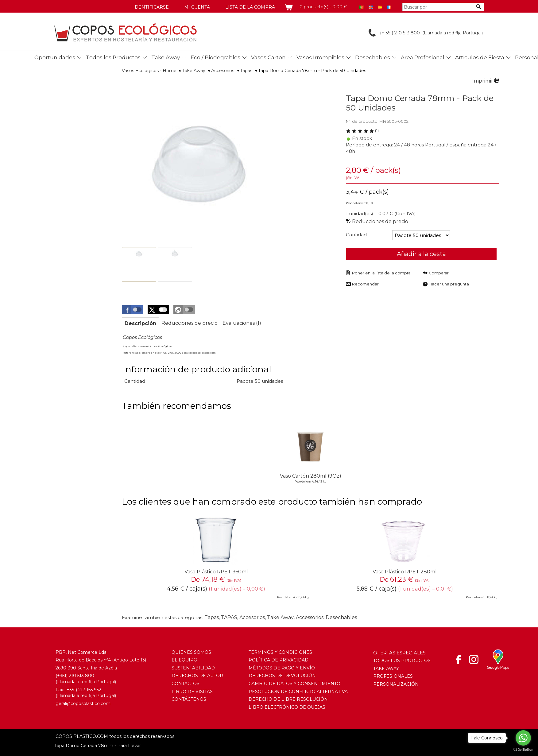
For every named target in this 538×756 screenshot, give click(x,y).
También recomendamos (176, 406)
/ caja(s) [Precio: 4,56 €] (187, 589)
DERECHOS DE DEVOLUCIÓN (282, 676)
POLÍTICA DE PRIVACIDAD (279, 660)
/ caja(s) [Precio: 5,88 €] (377, 589)
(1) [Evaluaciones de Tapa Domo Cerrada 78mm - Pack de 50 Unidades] (362, 131)
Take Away (166, 57)
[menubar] (277, 57)
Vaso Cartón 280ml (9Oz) (311, 476)
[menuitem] (56, 56)
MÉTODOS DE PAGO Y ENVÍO (282, 668)
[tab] (140, 323)
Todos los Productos (113, 57)
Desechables (373, 57)
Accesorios (252, 617)
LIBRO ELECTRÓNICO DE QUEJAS (287, 707)
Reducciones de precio (380, 221)
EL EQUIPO (184, 660)
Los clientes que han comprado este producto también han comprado (272, 502)
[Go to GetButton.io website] (523, 750)
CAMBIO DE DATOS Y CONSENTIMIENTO (294, 684)
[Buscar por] (439, 7)
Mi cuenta (197, 7)
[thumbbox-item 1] (139, 264)
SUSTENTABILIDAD (193, 668)
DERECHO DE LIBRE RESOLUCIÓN (288, 699)
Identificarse (151, 7)
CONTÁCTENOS (189, 699)
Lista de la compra (250, 7)
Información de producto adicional (197, 369)
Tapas (212, 617)
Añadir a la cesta (421, 254)
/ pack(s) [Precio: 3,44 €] (373, 170)
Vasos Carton (268, 57)
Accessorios (310, 617)
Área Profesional (423, 57)
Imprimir (483, 81)
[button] (133, 310)
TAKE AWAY (386, 669)
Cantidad (356, 235)
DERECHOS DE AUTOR (197, 676)
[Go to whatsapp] (523, 738)
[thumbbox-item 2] (175, 264)
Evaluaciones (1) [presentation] (242, 323)
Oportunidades (55, 57)
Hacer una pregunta (449, 284)
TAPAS (229, 617)
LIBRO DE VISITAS (192, 692)
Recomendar (365, 284)
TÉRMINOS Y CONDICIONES (280, 652)
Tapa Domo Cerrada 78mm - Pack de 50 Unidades (420, 103)
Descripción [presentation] (140, 323)
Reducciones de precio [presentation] (190, 323)
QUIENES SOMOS (191, 652)
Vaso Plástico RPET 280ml (405, 572)
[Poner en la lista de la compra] (378, 273)
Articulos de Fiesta (480, 57)
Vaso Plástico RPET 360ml (216, 572)
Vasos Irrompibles (320, 57)
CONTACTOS (186, 684)
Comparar (439, 273)
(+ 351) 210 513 (390, 33)
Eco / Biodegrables (215, 57)
